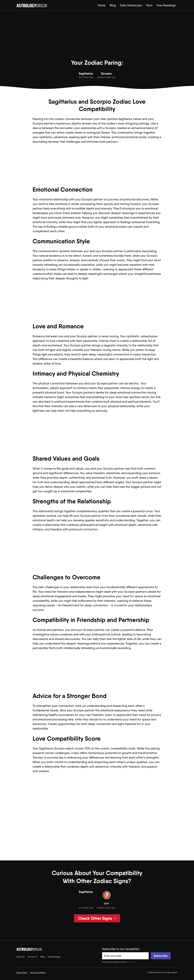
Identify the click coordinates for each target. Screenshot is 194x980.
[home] (32, 5)
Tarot (149, 5)
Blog (113, 5)
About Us (21, 957)
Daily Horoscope (131, 5)
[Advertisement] (97, 36)
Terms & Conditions (38, 973)
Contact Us (32, 957)
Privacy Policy (22, 973)
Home (102, 5)
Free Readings (166, 5)
